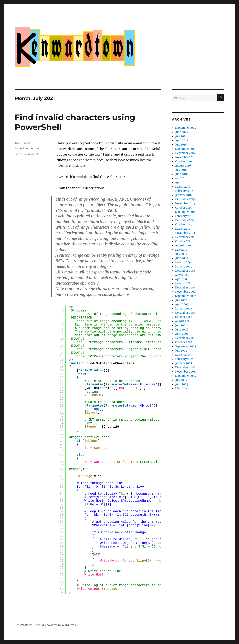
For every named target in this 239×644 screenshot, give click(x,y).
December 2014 (185, 220)
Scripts (35, 148)
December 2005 (185, 338)
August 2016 (183, 166)
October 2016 (184, 161)
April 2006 (182, 334)
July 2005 (181, 351)
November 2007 (185, 292)
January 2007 (184, 309)
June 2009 (182, 258)
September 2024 (186, 128)
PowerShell (22, 148)
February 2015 (184, 216)
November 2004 (185, 372)
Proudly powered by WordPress (56, 625)
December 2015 (185, 199)
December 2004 (185, 367)
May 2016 (181, 178)
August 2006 (183, 321)
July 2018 (181, 145)
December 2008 (185, 271)
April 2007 (182, 304)
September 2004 (186, 376)
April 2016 (182, 182)
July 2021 (181, 136)
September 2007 (186, 296)
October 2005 (184, 342)
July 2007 (181, 300)
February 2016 (184, 191)
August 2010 (183, 246)
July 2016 (181, 170)
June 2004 (182, 384)
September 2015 (185, 212)
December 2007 (185, 288)
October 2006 (184, 317)
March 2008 (183, 283)
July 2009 (181, 254)
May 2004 (181, 388)
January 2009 (184, 267)
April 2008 (182, 279)
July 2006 (181, 325)
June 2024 (182, 132)
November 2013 (185, 233)
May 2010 (181, 250)
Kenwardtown (24, 625)
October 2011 (183, 241)
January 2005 (184, 363)
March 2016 (183, 187)
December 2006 (185, 313)
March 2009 (183, 262)
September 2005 (186, 346)
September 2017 (185, 149)
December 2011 (185, 237)
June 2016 (181, 174)
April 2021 (182, 140)
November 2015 (185, 203)
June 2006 (182, 330)
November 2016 (185, 157)
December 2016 (185, 153)
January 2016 (183, 195)
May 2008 (181, 275)
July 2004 (181, 380)
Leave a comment (26, 154)
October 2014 (183, 225)
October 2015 (183, 208)
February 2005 (184, 359)
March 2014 (183, 229)
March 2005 (183, 355)
